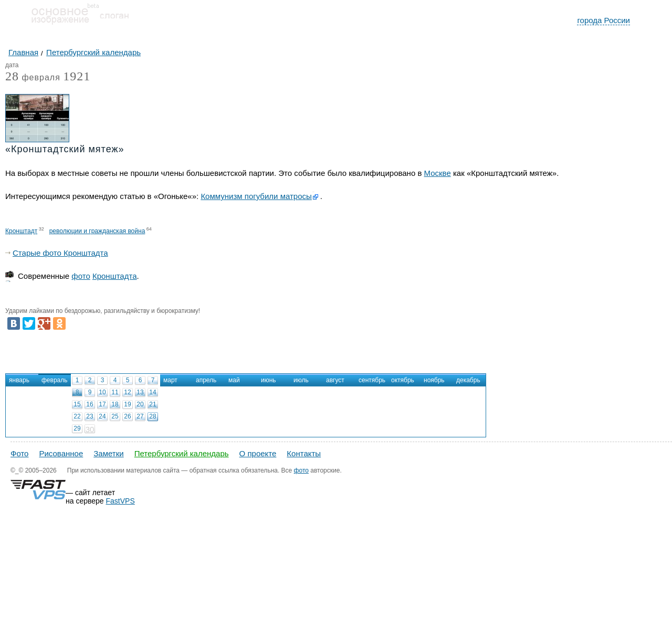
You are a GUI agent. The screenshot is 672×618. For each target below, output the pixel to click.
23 (90, 416)
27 (140, 416)
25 (115, 416)
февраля (33, 78)
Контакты (304, 453)
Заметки (108, 453)
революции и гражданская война (97, 231)
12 (127, 392)
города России (603, 20)
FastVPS (120, 501)
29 (77, 428)
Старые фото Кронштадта (60, 253)
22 (77, 416)
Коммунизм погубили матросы (256, 196)
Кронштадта (115, 276)
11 (115, 392)
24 (102, 416)
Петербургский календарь (182, 453)
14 (153, 392)
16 (90, 404)
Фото (19, 453)
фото (81, 276)
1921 (77, 76)
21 (153, 404)
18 (115, 404)
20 (140, 404)
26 (127, 416)
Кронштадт (21, 231)
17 (102, 404)
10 (102, 392)
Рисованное (61, 453)
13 (140, 392)
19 (127, 404)
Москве (438, 173)
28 (153, 416)
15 (77, 404)
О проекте (258, 453)
